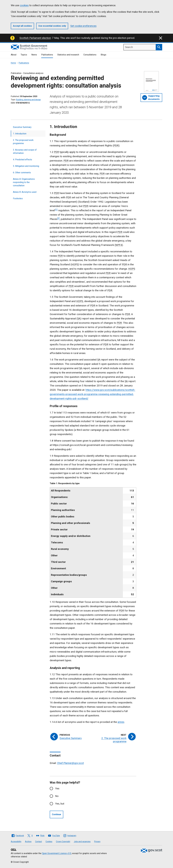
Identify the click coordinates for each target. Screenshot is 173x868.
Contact (39, 842)
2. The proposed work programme (23, 142)
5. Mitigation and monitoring (26, 166)
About (14, 55)
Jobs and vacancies (82, 842)
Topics (24, 55)
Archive (28, 842)
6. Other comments (22, 173)
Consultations (90, 55)
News (34, 55)
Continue (56, 814)
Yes (57, 788)
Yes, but (60, 804)
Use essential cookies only (52, 26)
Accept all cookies (22, 26)
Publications (47, 55)
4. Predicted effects (23, 160)
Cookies (49, 842)
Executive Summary (22, 127)
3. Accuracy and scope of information (25, 151)
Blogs (103, 55)
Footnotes (18, 198)
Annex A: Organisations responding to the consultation (24, 182)
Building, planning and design (29, 100)
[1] (56, 210)
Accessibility (16, 842)
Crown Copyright (63, 842)
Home (13, 63)
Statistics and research (68, 55)
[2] (58, 218)
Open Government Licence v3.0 (57, 853)
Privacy (97, 842)
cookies (24, 5)
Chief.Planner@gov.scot (70, 763)
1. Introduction (20, 134)
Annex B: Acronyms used (25, 192)
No (57, 796)
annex (121, 722)
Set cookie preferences (83, 26)
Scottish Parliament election (35, 38)
